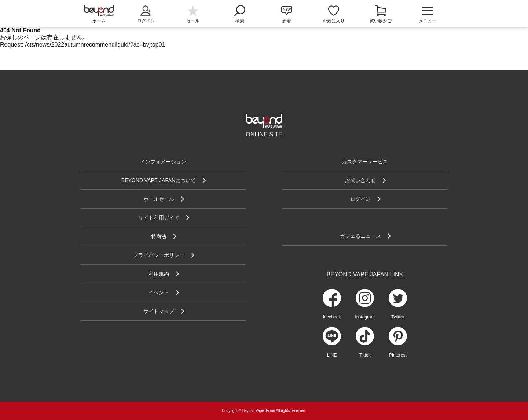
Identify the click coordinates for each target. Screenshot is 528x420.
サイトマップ (159, 311)
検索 (240, 14)
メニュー (428, 15)
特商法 (159, 236)
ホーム (99, 21)
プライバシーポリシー (159, 255)
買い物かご (381, 21)
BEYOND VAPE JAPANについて (159, 180)
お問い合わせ (360, 180)
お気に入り (334, 21)
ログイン (146, 14)
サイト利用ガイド (159, 218)
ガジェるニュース (360, 236)
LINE (332, 355)
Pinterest (398, 355)
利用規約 (159, 274)
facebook (332, 317)
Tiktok (365, 355)
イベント (159, 292)
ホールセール (159, 199)
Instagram (365, 317)
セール (193, 21)
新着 (287, 21)
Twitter (398, 317)
